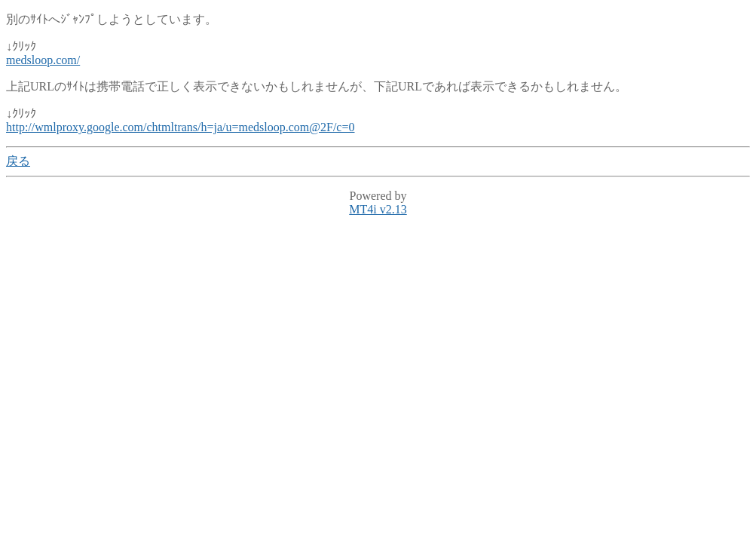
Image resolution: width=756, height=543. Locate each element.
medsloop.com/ (43, 60)
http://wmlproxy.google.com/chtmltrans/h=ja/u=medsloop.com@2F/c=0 (181, 127)
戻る (18, 161)
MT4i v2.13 (378, 209)
